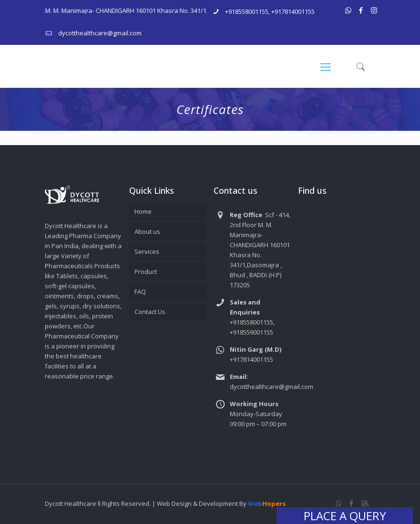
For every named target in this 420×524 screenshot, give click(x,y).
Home (143, 211)
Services (147, 252)
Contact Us (150, 312)
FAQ (140, 292)
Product (146, 272)
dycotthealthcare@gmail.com (100, 33)
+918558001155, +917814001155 (270, 11)
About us (147, 231)
